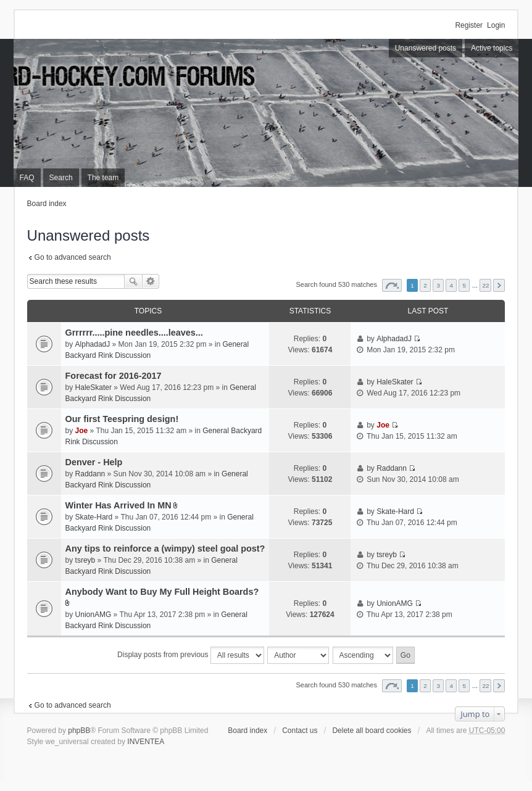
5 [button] (465, 285)
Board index (47, 204)
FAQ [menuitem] (27, 178)
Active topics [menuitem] (492, 48)
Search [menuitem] (61, 178)
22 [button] (485, 285)
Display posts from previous (191, 655)
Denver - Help (94, 462)
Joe (82, 431)
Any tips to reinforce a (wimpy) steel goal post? (165, 549)
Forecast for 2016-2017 (114, 376)
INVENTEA (146, 742)
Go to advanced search (73, 257)
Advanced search (151, 281)
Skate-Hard (94, 517)
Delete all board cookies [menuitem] (372, 731)
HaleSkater (94, 387)
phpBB (79, 731)
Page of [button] (392, 285)
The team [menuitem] (103, 178)
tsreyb (85, 560)
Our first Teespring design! (122, 419)
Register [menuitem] (469, 25)
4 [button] (451, 285)
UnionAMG (94, 615)
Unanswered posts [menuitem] (426, 48)
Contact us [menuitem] (300, 731)
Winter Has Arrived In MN (118, 505)
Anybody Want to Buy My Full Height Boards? (162, 592)
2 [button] (425, 285)
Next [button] (499, 285)
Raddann (90, 474)
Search (133, 281)
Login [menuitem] (496, 25)
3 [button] (438, 285)
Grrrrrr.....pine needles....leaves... (134, 333)
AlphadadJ (93, 344)
